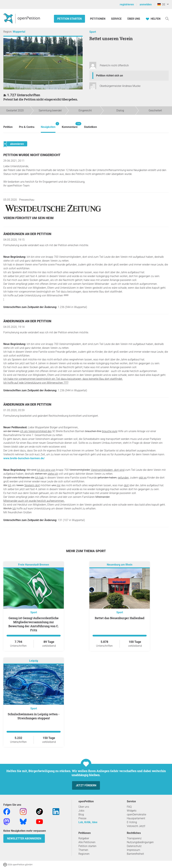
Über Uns (134, 19)
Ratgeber (84, 838)
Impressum (133, 850)
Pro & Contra (27, 127)
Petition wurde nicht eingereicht (32, 155)
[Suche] (167, 18)
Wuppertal (19, 32)
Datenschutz (134, 846)
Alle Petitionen (87, 842)
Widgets (132, 811)
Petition (8, 127)
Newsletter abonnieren (24, 839)
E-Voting (132, 822)
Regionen (84, 854)
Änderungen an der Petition (27, 234)
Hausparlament (136, 818)
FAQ (129, 807)
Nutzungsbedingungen (140, 842)
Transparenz (134, 838)
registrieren (127, 4)
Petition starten (69, 19)
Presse (82, 818)
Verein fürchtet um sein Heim (28, 218)
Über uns (84, 807)
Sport (93, 32)
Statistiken (90, 127)
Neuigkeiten (48, 125)
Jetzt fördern (86, 785)
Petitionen (98, 19)
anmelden (146, 4)
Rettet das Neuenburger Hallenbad (120, 618)
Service (116, 19)
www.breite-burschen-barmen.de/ (24, 458)
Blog (81, 814)
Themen (83, 850)
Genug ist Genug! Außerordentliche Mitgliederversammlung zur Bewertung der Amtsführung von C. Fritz (34, 624)
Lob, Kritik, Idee (88, 822)
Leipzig (34, 661)
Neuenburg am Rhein (120, 565)
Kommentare (70, 125)
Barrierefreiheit (135, 854)
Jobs (81, 811)
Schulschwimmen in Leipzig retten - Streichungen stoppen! (34, 716)
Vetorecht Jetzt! (136, 826)
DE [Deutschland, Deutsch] (161, 4)
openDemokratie (136, 814)
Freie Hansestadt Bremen (34, 565)
